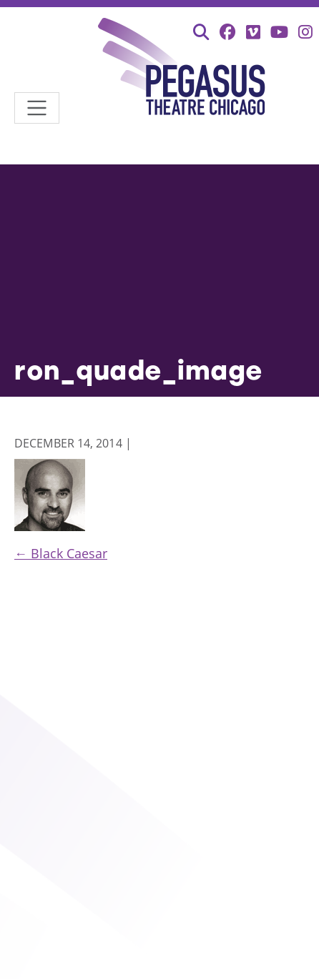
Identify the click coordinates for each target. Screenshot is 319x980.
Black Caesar (61, 553)
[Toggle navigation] (37, 108)
